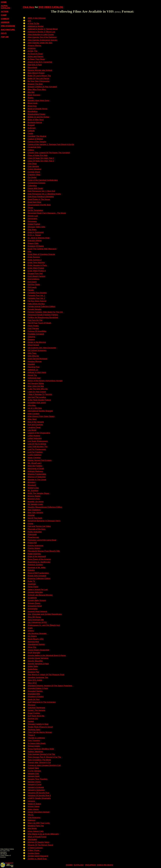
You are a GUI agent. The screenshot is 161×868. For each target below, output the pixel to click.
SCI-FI (4, 33)
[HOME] (69, 865)
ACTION (5, 11)
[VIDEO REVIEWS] (105, 865)
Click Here (29, 7)
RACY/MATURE (8, 30)
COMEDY (5, 19)
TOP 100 (5, 37)
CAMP (4, 15)
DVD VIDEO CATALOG (51, 7)
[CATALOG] (79, 865)
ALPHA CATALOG (6, 7)
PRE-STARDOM (8, 26)
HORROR (5, 22)
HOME (4, 2)
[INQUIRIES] (90, 865)
